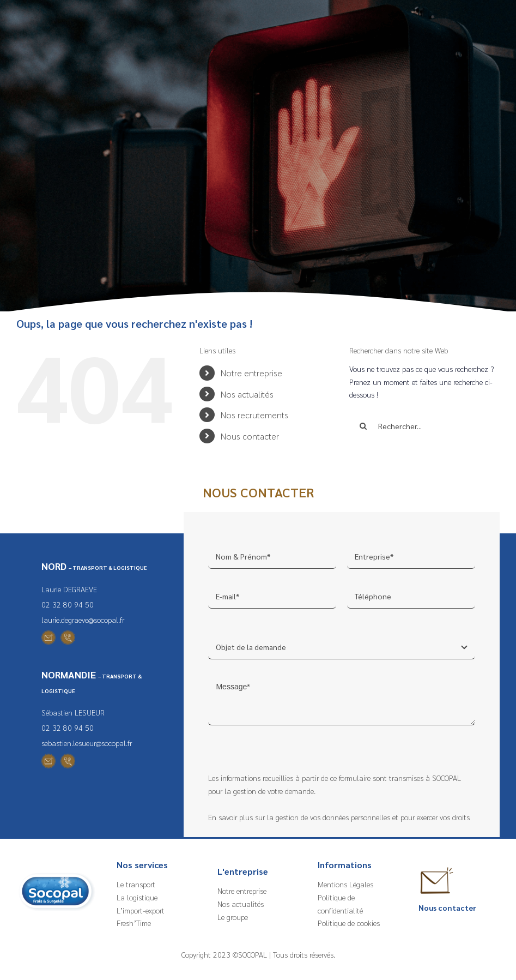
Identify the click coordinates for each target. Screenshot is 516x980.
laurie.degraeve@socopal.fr (83, 620)
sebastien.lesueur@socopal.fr (87, 743)
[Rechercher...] (424, 426)
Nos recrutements (254, 415)
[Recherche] (363, 426)
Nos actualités (247, 394)
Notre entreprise (251, 373)
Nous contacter (250, 436)
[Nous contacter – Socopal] (437, 866)
